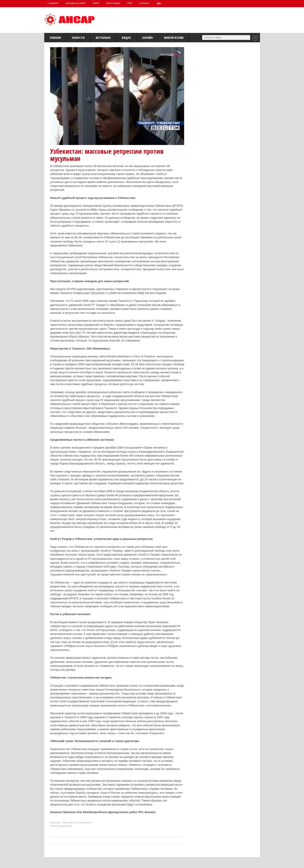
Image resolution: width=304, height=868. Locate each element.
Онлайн (147, 38)
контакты (144, 3)
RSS (130, 3)
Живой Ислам (174, 38)
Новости (78, 38)
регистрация (113, 3)
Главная (55, 38)
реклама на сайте (76, 3)
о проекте (53, 3)
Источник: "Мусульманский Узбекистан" (71, 822)
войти (96, 3)
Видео (126, 38)
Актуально (103, 38)
